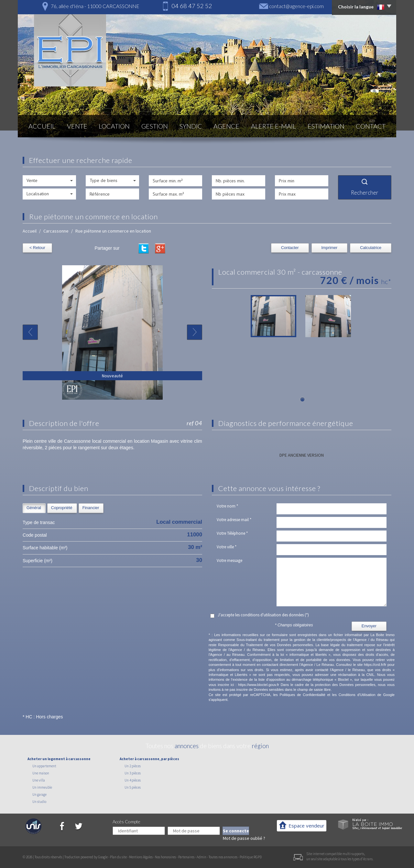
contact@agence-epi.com (296, 6)
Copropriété (62, 508)
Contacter (290, 248)
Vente (77, 126)
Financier (91, 508)
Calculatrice (371, 248)
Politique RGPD (251, 857)
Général (34, 508)
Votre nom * (227, 506)
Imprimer (330, 248)
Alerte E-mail (273, 126)
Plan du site (118, 857)
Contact (371, 126)
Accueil (42, 126)
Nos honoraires (165, 857)
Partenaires (186, 857)
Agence (226, 126)
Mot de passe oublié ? (244, 838)
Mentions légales (141, 857)
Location (114, 126)
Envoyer (369, 626)
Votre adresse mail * (234, 520)
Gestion (155, 126)
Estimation (326, 126)
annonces (187, 746)
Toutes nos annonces (223, 857)
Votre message (229, 560)
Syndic (191, 126)
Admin (202, 857)
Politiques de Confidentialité (303, 695)
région (260, 746)
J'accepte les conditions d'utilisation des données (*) (263, 615)
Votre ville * (227, 547)
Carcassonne (56, 231)
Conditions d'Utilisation (357, 695)
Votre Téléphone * (232, 533)
